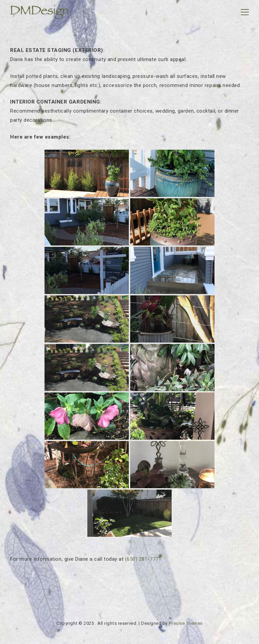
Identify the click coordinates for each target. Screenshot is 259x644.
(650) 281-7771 (143, 559)
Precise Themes (186, 623)
